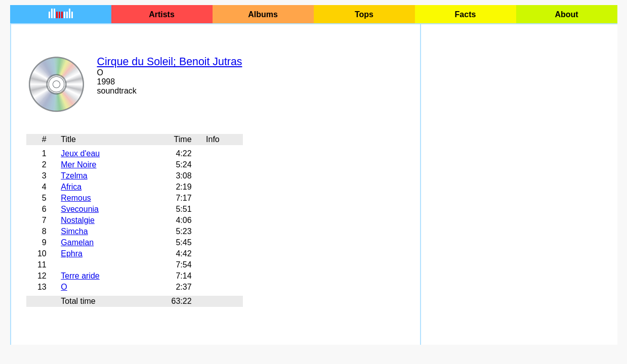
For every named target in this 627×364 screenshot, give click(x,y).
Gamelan (77, 242)
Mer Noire (78, 165)
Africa (71, 187)
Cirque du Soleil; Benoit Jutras (170, 62)
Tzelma (74, 176)
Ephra (72, 254)
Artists (162, 14)
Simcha (74, 231)
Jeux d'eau (80, 153)
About (566, 14)
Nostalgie (78, 220)
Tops (364, 14)
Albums (263, 14)
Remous (76, 198)
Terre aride (80, 276)
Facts (466, 14)
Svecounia (80, 209)
